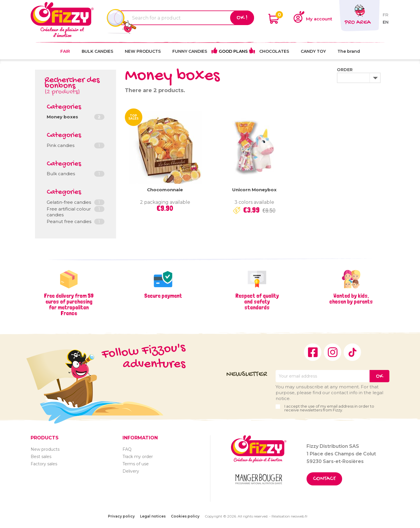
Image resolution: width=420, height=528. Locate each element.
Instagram (332, 352)
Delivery (131, 471)
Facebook (313, 352)
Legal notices (153, 516)
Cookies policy (185, 516)
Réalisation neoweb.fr (290, 516)
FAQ (127, 449)
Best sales (41, 457)
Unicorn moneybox (254, 190)
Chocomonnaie (165, 190)
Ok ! (242, 18)
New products (45, 449)
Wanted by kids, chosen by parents (351, 299)
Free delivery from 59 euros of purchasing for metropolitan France (69, 304)
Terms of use (136, 464)
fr (386, 15)
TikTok (352, 352)
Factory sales (44, 464)
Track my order (138, 457)
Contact (324, 479)
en (386, 22)
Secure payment (163, 296)
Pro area (358, 23)
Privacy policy (121, 516)
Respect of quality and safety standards (257, 301)
